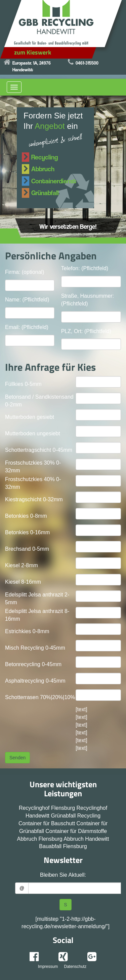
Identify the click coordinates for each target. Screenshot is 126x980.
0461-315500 (87, 63)
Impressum (48, 967)
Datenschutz (75, 967)
